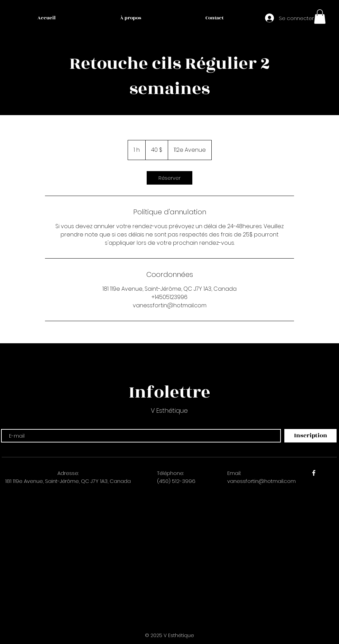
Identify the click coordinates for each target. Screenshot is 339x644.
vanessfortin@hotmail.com (262, 481)
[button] (320, 17)
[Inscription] (310, 436)
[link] (169, 178)
